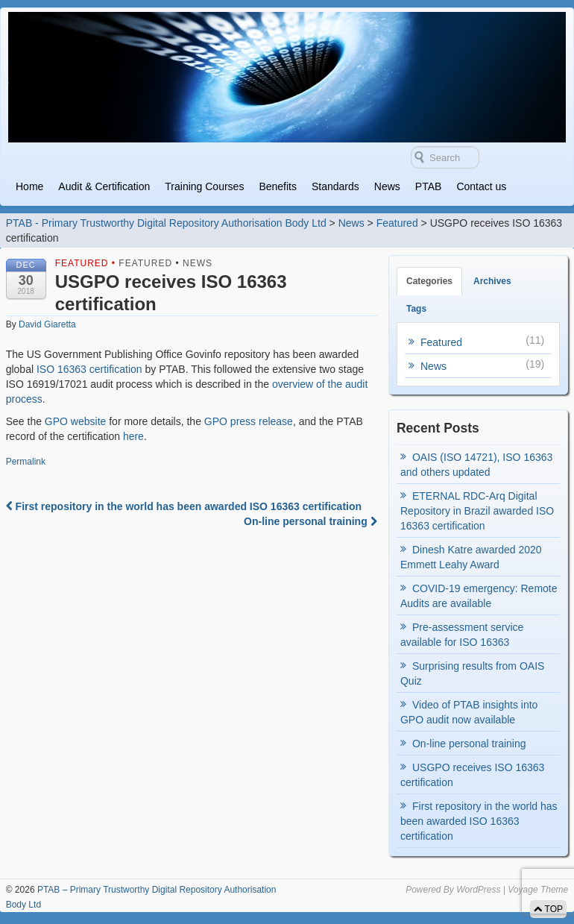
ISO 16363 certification (89, 369)
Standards (335, 186)
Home (29, 186)
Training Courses (204, 186)
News (387, 186)
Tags (416, 309)
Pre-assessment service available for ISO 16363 (462, 635)
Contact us (481, 186)
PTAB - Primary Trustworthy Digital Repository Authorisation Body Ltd (166, 223)
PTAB (429, 186)
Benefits (278, 186)
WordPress (478, 890)
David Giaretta (47, 324)
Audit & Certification (104, 186)
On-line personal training (310, 521)
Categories (429, 281)
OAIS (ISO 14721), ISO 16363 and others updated (476, 465)
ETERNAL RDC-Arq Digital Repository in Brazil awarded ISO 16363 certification (477, 511)
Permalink (26, 462)
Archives (492, 281)
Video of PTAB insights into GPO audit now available (469, 712)
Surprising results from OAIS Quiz (472, 673)
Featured (397, 223)
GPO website (75, 421)
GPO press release (249, 421)
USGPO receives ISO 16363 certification (472, 775)
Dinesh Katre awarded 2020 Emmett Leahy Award (471, 557)
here (133, 436)
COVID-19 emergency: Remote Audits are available (479, 596)
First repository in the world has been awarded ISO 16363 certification (184, 506)
